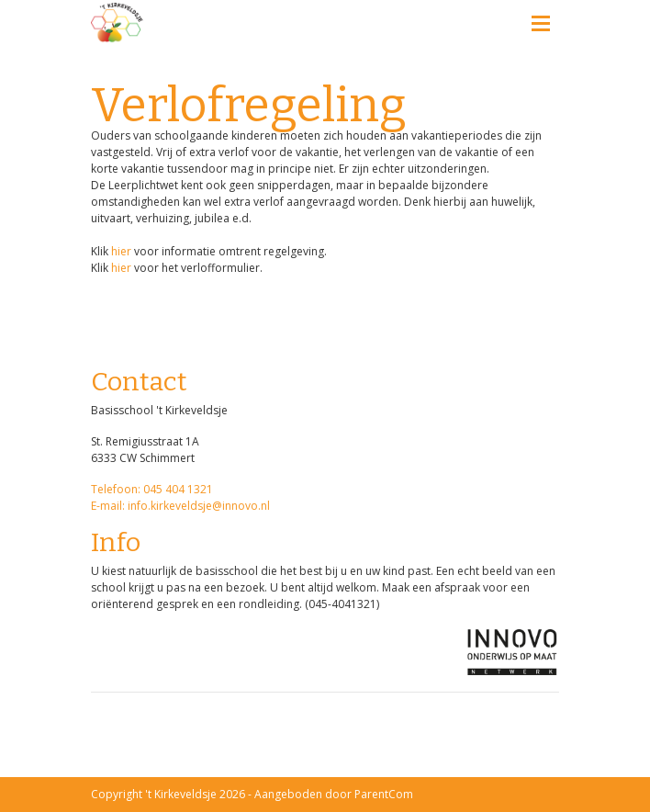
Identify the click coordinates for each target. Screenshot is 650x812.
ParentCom (384, 794)
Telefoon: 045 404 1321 (152, 489)
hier (121, 251)
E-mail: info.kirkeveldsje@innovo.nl (180, 506)
